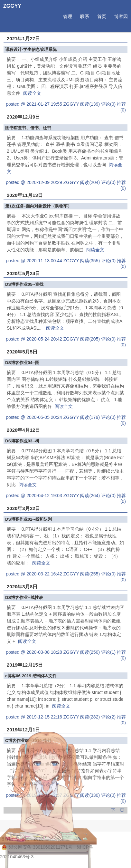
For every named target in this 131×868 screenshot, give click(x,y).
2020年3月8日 (22, 587)
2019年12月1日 (23, 730)
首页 (102, 16)
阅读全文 (32, 93)
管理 (68, 16)
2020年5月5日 (22, 352)
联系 (85, 16)
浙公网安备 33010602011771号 (37, 847)
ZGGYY (12, 6)
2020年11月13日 (25, 195)
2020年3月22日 (23, 508)
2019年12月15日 (25, 665)
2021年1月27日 (23, 39)
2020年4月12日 (23, 430)
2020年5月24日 (23, 273)
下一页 (117, 810)
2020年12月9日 (23, 117)
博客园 (121, 16)
